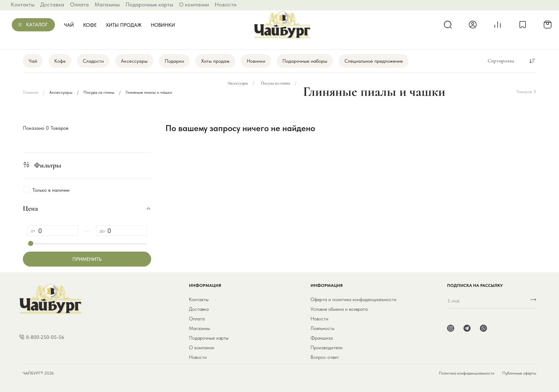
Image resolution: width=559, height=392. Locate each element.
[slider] (31, 243)
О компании (194, 4)
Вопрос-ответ (325, 357)
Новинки (163, 25)
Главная (30, 92)
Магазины (107, 4)
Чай (69, 25)
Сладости (93, 61)
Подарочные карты (149, 4)
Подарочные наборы (305, 61)
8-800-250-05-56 (45, 337)
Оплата (79, 4)
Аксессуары (134, 61)
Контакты (23, 4)
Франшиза (322, 338)
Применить (87, 259)
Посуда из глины (99, 92)
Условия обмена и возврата (339, 309)
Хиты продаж (124, 25)
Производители (327, 347)
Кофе (90, 25)
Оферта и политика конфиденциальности (353, 299)
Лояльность (322, 328)
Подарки (174, 61)
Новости (225, 4)
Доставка (52, 4)
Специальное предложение (374, 61)
